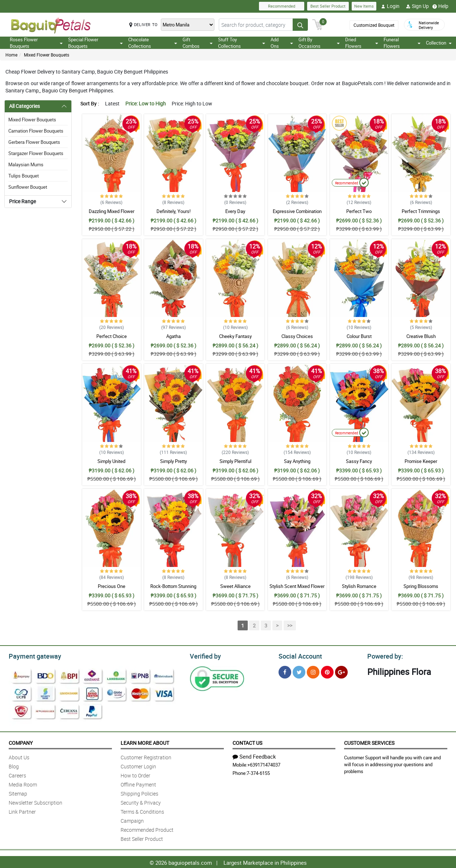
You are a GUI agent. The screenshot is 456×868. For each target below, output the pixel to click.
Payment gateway (32, 655)
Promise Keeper (421, 461)
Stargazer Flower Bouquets (36, 153)
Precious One (112, 586)
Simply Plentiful (235, 461)
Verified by (204, 655)
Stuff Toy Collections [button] (242, 43)
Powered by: (384, 655)
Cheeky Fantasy (235, 336)
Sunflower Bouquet (28, 187)
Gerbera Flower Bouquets (34, 142)
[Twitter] (299, 671)
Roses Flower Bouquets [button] (36, 43)
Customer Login (138, 765)
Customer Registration (146, 756)
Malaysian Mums (26, 164)
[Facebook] (285, 671)
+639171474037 (264, 764)
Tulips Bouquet (24, 176)
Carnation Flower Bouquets (36, 131)
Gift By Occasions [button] (319, 43)
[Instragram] (313, 671)
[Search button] (300, 25)
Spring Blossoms (421, 586)
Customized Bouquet (374, 25)
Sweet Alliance (235, 586)
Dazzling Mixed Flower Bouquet (112, 214)
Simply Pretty (173, 461)
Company (21, 742)
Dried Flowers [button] (362, 43)
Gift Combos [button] (198, 43)
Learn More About (145, 742)
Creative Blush (421, 336)
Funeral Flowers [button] (402, 43)
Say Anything (297, 461)
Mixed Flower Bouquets (47, 55)
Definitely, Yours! (173, 211)
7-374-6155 (258, 772)
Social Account (298, 655)
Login (390, 6)
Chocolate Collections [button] (153, 43)
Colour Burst (359, 336)
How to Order (135, 774)
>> (290, 625)
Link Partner (22, 811)
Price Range (22, 201)
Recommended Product (147, 829)
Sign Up (417, 6)
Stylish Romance (359, 586)
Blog (14, 765)
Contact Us (247, 742)
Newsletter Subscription (35, 802)
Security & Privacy (141, 802)
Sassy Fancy (359, 461)
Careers (17, 774)
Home (11, 55)
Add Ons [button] (282, 43)
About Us (19, 756)
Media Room (23, 783)
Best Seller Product (328, 6)
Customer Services (369, 742)
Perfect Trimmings (421, 211)
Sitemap (18, 792)
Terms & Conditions (142, 811)
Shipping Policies (139, 792)
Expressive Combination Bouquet (297, 214)
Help (440, 6)
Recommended (282, 6)
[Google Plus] (341, 671)
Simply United (111, 461)
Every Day (235, 211)
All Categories (24, 106)
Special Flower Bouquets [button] (95, 43)
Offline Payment (138, 783)
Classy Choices (297, 336)
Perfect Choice (112, 336)
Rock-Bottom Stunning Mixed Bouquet (173, 589)
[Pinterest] (327, 671)
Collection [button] (439, 43)
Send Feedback (254, 755)
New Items (364, 6)
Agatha (173, 336)
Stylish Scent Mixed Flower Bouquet (297, 589)
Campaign (132, 820)
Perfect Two (359, 211)
